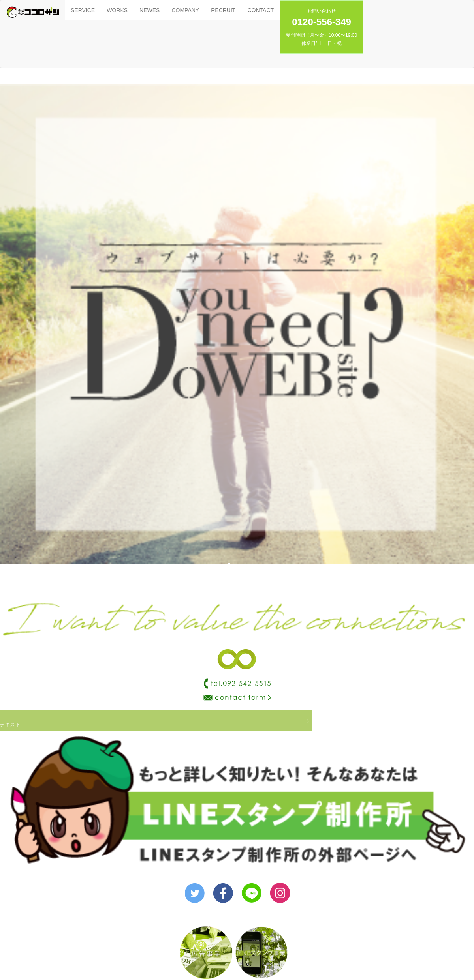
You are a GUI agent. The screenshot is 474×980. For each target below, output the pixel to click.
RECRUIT (223, 10)
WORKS (117, 10)
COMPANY (185, 10)
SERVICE (83, 10)
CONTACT (261, 10)
